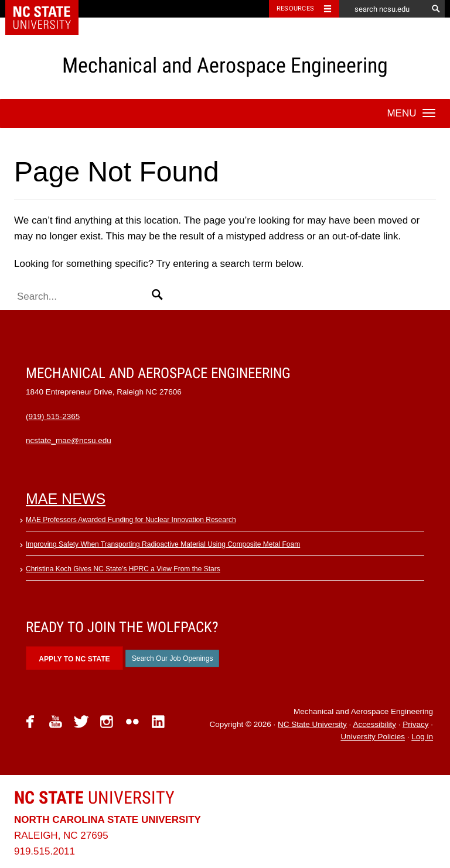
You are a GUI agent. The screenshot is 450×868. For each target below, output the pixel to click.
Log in (422, 737)
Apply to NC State (74, 659)
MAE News (66, 499)
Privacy (415, 724)
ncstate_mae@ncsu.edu (69, 440)
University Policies (373, 737)
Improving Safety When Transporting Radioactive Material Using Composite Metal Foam (163, 544)
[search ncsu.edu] (383, 9)
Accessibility (374, 724)
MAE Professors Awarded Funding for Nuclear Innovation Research (131, 520)
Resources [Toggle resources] (295, 8)
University (94, 797)
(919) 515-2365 (53, 416)
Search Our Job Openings (173, 658)
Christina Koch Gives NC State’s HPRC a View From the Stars (123, 569)
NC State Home (50, 9)
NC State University (312, 724)
